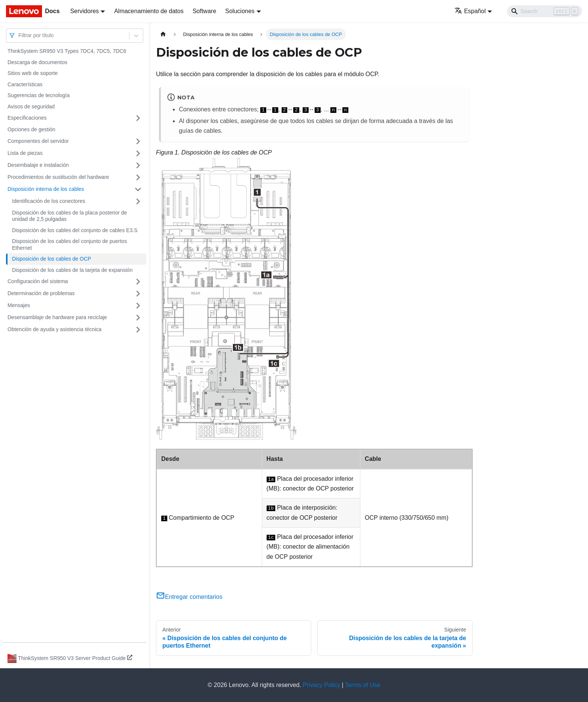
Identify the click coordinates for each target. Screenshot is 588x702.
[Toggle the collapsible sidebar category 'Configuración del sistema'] (138, 282)
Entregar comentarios (189, 597)
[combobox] (19, 35)
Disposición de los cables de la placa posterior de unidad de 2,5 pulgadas (70, 216)
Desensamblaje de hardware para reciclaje (57, 317)
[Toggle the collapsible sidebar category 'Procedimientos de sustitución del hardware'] (138, 177)
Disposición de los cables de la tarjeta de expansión (72, 270)
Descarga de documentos (37, 62)
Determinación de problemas (41, 293)
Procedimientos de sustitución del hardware (58, 177)
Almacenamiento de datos (149, 11)
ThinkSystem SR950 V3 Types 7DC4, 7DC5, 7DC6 (67, 51)
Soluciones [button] (240, 11)
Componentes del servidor (38, 141)
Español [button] (470, 11)
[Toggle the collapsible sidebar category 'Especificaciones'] (138, 118)
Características (25, 84)
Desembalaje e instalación (38, 165)
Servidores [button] (84, 11)
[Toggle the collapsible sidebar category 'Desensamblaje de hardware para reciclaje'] (138, 318)
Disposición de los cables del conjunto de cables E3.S (75, 230)
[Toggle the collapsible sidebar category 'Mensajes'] (138, 306)
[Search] (544, 11)
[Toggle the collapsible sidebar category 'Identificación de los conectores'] (138, 201)
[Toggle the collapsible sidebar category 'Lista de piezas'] (138, 153)
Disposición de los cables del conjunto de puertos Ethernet (70, 244)
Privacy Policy (322, 685)
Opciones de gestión (31, 129)
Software (204, 11)
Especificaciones (27, 118)
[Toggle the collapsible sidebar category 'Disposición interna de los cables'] (138, 189)
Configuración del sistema (38, 281)
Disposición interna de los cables (46, 189)
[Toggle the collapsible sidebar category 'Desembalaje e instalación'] (138, 165)
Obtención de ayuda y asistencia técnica (55, 329)
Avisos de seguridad (31, 106)
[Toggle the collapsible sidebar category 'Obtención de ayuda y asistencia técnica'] (138, 330)
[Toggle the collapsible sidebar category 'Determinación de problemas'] (138, 294)
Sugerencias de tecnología (39, 95)
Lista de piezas (25, 153)
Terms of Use (363, 685)
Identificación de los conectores (49, 201)
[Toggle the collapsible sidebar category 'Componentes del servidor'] (138, 141)
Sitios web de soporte (33, 73)
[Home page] (163, 34)
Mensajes (19, 305)
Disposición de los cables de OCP (52, 259)
